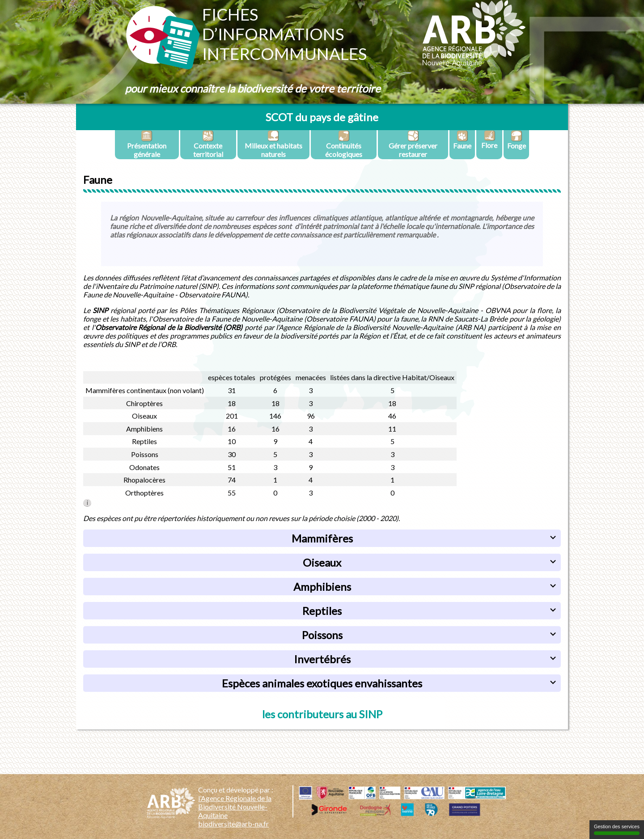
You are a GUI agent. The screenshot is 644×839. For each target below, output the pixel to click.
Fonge (517, 140)
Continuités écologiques (344, 144)
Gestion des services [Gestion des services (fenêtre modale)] (617, 829)
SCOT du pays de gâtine (322, 117)
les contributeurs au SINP (322, 714)
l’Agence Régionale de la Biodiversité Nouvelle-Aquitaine (235, 807)
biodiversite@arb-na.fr (233, 824)
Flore (489, 140)
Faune (462, 140)
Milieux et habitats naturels (273, 144)
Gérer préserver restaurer (413, 144)
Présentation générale (147, 144)
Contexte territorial (208, 144)
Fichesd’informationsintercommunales (284, 34)
